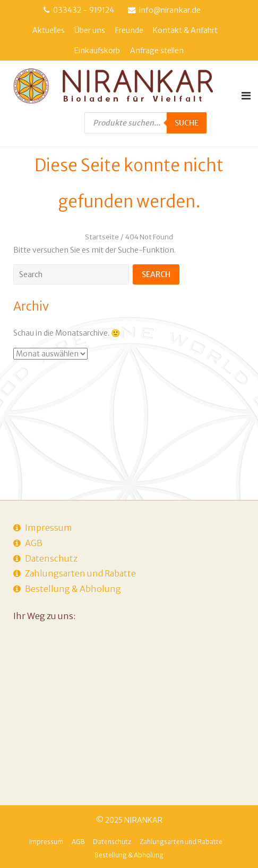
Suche (187, 123)
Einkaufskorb (97, 51)
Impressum (49, 528)
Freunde (129, 30)
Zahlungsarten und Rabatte (80, 573)
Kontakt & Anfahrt (185, 30)
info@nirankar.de (170, 10)
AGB (34, 543)
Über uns (90, 30)
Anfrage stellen (157, 51)
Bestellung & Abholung (73, 589)
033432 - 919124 (84, 10)
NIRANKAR (143, 820)
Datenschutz (51, 558)
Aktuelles (49, 30)
